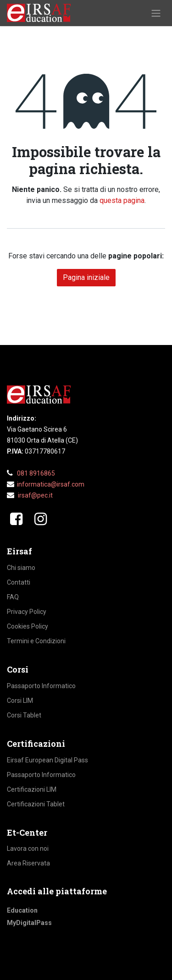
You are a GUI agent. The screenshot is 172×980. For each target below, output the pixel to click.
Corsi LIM (20, 701)
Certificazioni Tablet (36, 804)
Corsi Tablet (24, 715)
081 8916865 (36, 473)
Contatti (19, 582)
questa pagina (122, 200)
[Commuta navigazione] (156, 13)
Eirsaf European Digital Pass (47, 760)
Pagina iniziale (86, 277)
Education (22, 910)
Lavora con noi (28, 849)
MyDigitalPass (29, 923)
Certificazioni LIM (32, 789)
